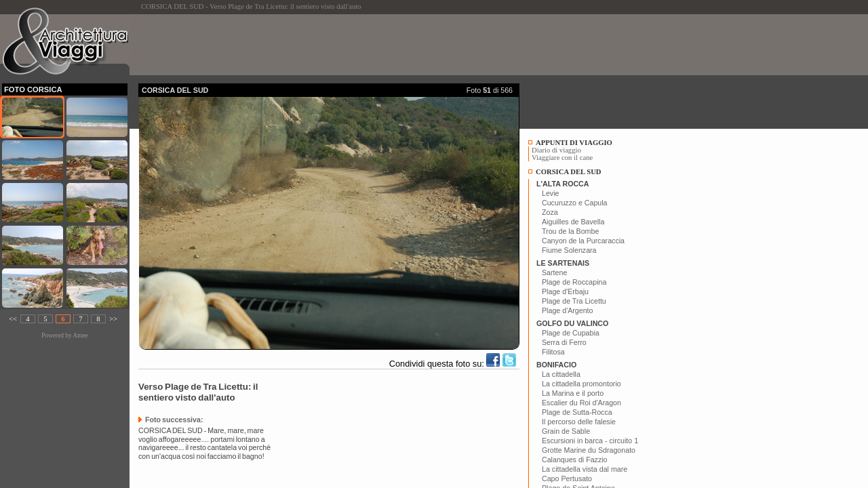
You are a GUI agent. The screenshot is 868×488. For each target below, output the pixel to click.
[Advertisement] (385, 45)
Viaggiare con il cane (562, 158)
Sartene (554, 272)
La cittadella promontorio (581, 384)
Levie (550, 193)
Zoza (550, 212)
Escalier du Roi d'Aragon (581, 403)
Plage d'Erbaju (565, 291)
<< (13, 319)
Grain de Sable (566, 431)
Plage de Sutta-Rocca (577, 412)
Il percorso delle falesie (579, 422)
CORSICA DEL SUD (569, 172)
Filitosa (553, 352)
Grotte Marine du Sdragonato (589, 450)
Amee (80, 335)
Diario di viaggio (556, 150)
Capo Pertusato (567, 479)
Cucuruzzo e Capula (575, 203)
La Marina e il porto (573, 393)
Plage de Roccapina (574, 282)
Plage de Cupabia (571, 333)
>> (113, 319)
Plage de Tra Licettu (574, 301)
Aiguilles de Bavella (573, 222)
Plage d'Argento (568, 310)
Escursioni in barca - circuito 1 (590, 441)
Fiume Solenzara (569, 250)
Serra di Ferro (564, 342)
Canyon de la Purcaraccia (583, 241)
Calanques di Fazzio (575, 460)
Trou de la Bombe (570, 231)
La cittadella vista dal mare (585, 469)
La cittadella (561, 374)
